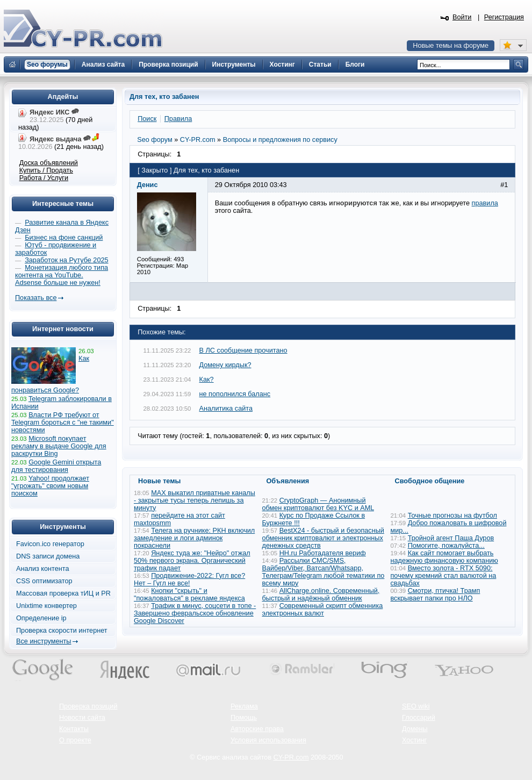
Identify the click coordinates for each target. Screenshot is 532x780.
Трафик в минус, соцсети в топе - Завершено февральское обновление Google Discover (195, 613)
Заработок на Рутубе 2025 (66, 260)
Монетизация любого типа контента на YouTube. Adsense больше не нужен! (62, 275)
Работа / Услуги (44, 178)
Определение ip (41, 618)
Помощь (244, 718)
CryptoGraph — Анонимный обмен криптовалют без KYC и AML (318, 504)
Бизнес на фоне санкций (64, 238)
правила (485, 203)
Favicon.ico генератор (50, 544)
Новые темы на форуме (451, 46)
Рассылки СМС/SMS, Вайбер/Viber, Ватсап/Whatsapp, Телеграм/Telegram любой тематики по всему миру (323, 572)
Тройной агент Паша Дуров (451, 538)
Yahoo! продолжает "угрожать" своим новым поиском (50, 486)
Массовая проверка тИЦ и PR (63, 593)
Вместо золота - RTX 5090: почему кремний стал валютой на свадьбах (444, 576)
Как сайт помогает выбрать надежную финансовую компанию (444, 557)
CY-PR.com (291, 757)
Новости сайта (82, 718)
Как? (207, 380)
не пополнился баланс (235, 394)
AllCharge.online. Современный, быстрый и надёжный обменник (321, 595)
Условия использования (268, 740)
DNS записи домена (48, 556)
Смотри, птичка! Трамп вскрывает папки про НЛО (436, 595)
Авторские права (257, 729)
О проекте (75, 740)
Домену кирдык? (225, 365)
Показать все (36, 298)
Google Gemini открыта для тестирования (56, 466)
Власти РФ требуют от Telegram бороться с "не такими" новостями (63, 423)
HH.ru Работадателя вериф (323, 553)
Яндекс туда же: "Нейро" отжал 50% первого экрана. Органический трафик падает (192, 561)
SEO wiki (416, 706)
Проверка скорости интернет (62, 631)
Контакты (74, 729)
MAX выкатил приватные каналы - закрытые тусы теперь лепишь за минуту (195, 500)
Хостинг (414, 740)
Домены (415, 729)
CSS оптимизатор (44, 581)
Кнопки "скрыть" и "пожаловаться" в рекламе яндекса (189, 595)
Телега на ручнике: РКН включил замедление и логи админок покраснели (194, 538)
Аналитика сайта (226, 409)
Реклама (244, 706)
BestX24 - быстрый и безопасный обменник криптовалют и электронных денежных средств (323, 538)
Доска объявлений (49, 163)
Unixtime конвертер (46, 606)
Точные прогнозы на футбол (452, 516)
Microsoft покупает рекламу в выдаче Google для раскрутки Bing (59, 446)
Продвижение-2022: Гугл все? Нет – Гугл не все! (189, 579)
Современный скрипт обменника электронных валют (323, 610)
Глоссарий (419, 718)
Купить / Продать (46, 170)
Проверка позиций (88, 706)
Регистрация (504, 17)
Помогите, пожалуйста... (446, 546)
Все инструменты (44, 641)
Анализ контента (43, 569)
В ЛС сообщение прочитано (243, 350)
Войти (462, 17)
